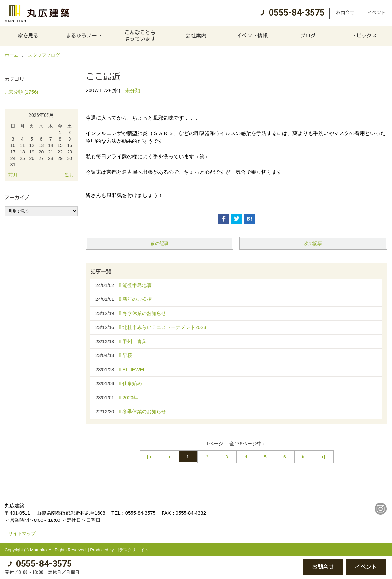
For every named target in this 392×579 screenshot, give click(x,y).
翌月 (69, 175)
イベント (376, 13)
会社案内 (196, 36)
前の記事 (160, 243)
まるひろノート (84, 36)
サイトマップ (22, 533)
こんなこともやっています (140, 36)
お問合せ (345, 13)
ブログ (308, 36)
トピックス (364, 36)
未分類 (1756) (23, 92)
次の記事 (313, 243)
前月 (13, 175)
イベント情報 (252, 36)
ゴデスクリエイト (132, 550)
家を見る (28, 36)
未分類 (132, 91)
